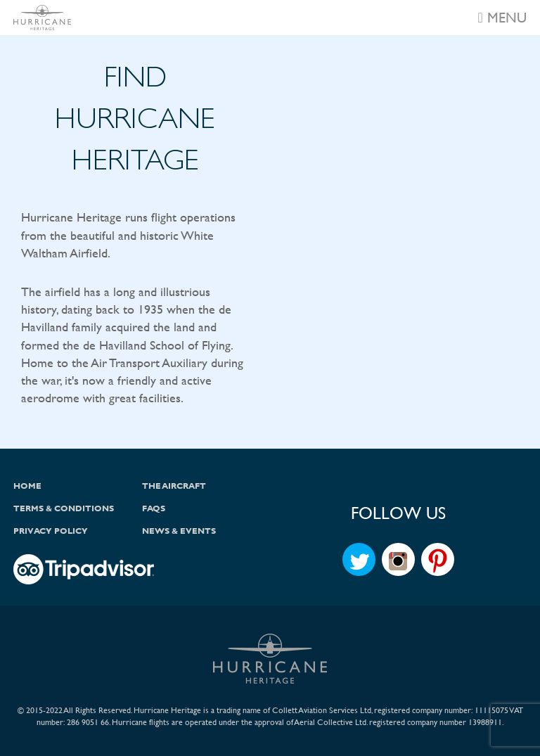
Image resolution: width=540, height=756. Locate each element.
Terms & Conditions (64, 508)
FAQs (154, 508)
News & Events (179, 531)
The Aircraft (174, 486)
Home (27, 486)
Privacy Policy (51, 531)
